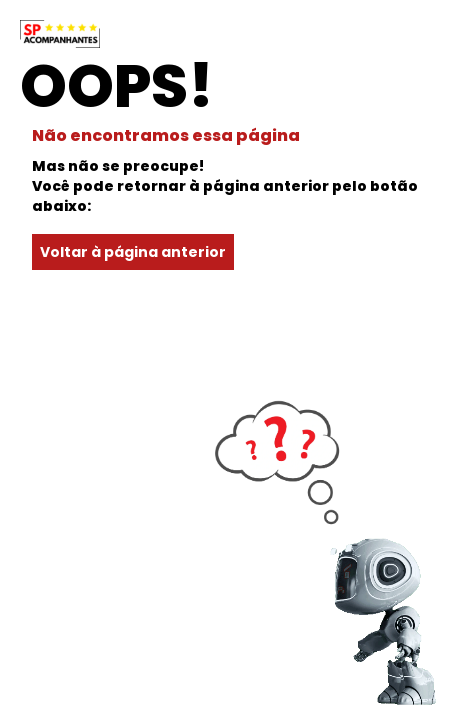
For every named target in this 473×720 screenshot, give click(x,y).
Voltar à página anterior (133, 252)
